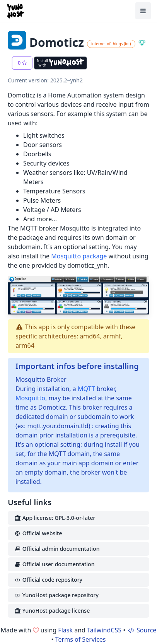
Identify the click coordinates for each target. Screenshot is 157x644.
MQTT (86, 389)
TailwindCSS (104, 630)
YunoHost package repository (56, 595)
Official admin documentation (57, 549)
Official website (38, 533)
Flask (65, 630)
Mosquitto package (79, 256)
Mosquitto (30, 398)
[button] (22, 63)
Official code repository (48, 580)
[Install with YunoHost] (60, 63)
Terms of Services (81, 639)
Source (142, 630)
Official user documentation (54, 564)
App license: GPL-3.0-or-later (55, 518)
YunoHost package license (52, 611)
